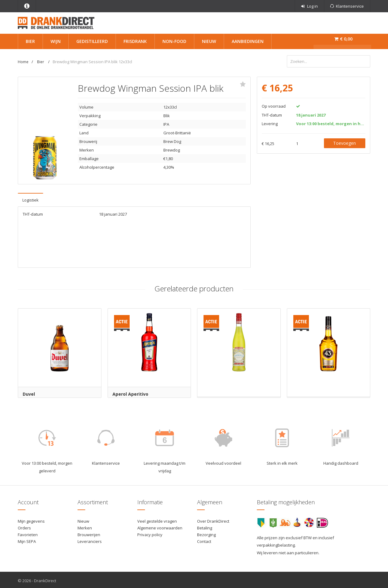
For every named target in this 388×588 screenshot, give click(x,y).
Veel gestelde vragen (157, 520)
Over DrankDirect (213, 520)
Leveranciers (90, 540)
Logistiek (30, 198)
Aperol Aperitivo (130, 392)
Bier (30, 41)
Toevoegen (344, 142)
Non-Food (174, 41)
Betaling (205, 526)
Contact (204, 540)
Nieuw (209, 41)
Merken (85, 526)
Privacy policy (150, 533)
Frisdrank (135, 41)
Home (23, 62)
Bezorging (206, 533)
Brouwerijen (89, 533)
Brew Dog (172, 140)
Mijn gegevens (31, 520)
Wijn (56, 41)
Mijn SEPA (27, 540)
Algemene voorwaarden (160, 526)
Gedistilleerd (92, 41)
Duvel (29, 392)
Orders (24, 526)
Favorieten (28, 533)
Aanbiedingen (248, 41)
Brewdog (172, 148)
